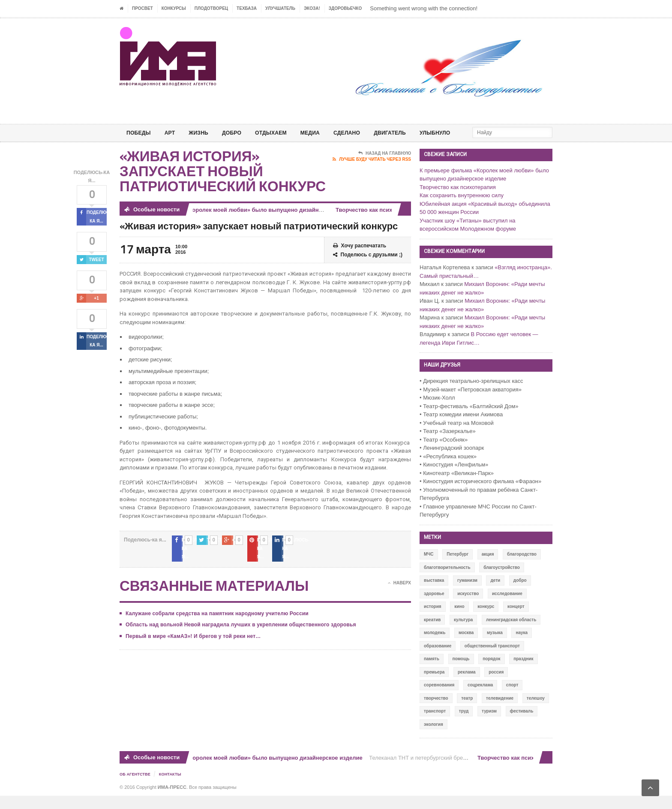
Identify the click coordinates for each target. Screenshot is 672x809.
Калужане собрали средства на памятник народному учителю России (215, 619)
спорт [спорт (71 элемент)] (512, 699)
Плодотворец (211, 8)
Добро (240, 133)
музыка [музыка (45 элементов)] (495, 646)
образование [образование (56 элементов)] (438, 660)
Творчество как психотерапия (380, 224)
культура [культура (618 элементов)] (463, 633)
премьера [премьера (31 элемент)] (434, 686)
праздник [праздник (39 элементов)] (523, 672)
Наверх (399, 588)
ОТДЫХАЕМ (283, 133)
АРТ (174, 133)
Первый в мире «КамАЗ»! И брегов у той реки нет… (192, 641)
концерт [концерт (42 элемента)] (516, 620)
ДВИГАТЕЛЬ (411, 133)
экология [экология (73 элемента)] (433, 738)
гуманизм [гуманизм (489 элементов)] (467, 594)
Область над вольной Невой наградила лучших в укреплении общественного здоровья (238, 630)
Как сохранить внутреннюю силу (462, 209)
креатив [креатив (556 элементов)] (432, 633)
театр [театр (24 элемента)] (467, 712)
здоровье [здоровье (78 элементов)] (434, 607)
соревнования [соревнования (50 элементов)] (439, 699)
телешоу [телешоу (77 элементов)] (536, 712)
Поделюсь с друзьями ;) (368, 269)
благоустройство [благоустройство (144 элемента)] (502, 581)
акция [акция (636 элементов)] (488, 568)
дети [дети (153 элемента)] (495, 594)
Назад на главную (385, 167)
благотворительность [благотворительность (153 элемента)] (447, 581)
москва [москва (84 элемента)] (466, 646)
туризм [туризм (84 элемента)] (489, 725)
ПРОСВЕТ (142, 8)
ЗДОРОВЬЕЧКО (345, 8)
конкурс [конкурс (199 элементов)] (486, 620)
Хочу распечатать (360, 260)
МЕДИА (325, 133)
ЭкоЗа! (312, 8)
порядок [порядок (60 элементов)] (491, 672)
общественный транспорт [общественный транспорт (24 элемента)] (492, 660)
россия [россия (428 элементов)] (496, 686)
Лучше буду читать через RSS (372, 173)
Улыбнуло (460, 133)
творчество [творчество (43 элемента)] (436, 712)
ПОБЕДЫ (140, 133)
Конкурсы (174, 8)
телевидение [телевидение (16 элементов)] (500, 712)
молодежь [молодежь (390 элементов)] (435, 646)
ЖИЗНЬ (204, 133)
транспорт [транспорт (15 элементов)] (435, 725)
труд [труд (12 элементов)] (464, 725)
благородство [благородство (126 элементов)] (522, 568)
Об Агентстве (136, 788)
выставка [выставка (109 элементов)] (434, 594)
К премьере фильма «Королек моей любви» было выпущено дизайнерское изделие (248, 224)
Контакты (174, 788)
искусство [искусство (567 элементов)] (468, 607)
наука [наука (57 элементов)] (522, 646)
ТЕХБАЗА (247, 8)
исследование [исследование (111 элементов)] (507, 607)
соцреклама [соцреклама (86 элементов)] (480, 699)
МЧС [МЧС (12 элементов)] (429, 568)
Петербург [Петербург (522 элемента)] (457, 568)
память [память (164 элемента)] (432, 672)
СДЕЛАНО (365, 133)
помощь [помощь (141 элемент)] (461, 672)
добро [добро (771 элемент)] (520, 594)
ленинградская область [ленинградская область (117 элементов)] (511, 633)
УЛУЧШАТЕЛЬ (280, 8)
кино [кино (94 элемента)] (459, 620)
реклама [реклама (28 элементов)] (467, 686)
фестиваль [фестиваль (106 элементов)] (522, 725)
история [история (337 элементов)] (433, 620)
